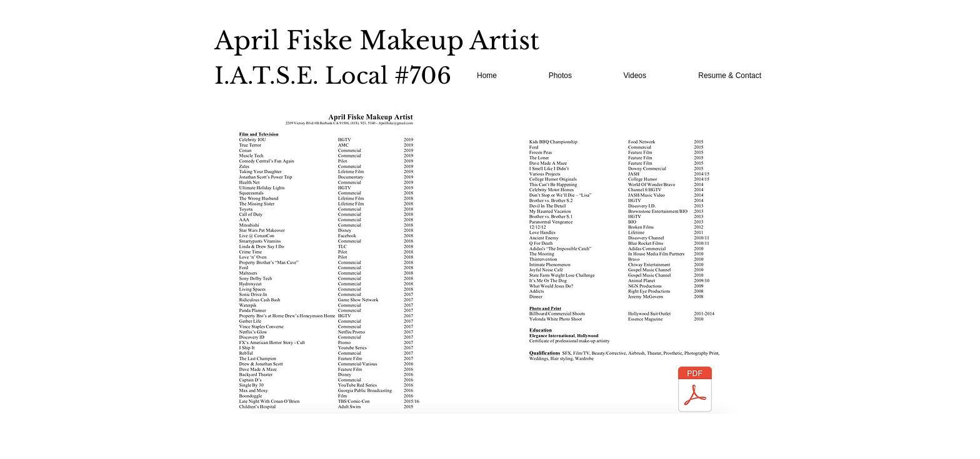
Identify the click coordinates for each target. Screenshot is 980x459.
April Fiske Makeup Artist (377, 41)
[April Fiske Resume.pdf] (695, 391)
